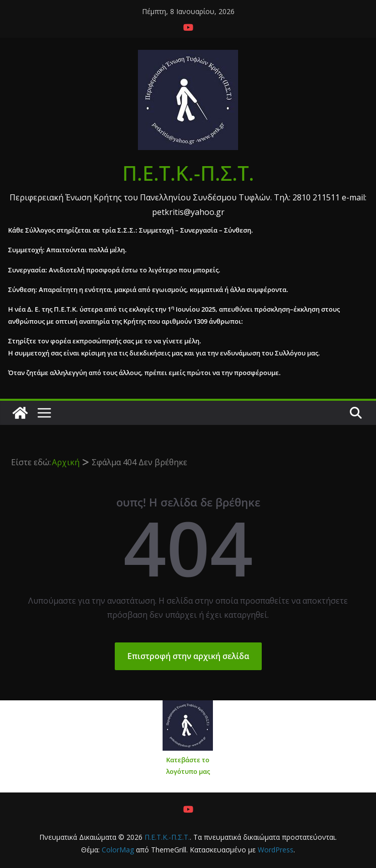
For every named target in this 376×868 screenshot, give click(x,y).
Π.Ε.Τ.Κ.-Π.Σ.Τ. (188, 173)
